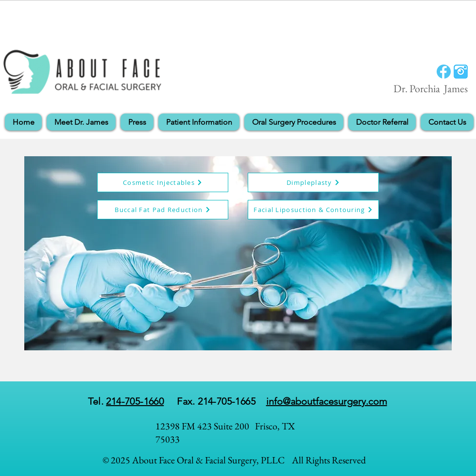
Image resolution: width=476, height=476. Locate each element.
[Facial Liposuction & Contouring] (313, 210)
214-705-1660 (135, 401)
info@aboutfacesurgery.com (327, 401)
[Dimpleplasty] (313, 182)
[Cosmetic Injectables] (163, 182)
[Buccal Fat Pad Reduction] (163, 210)
